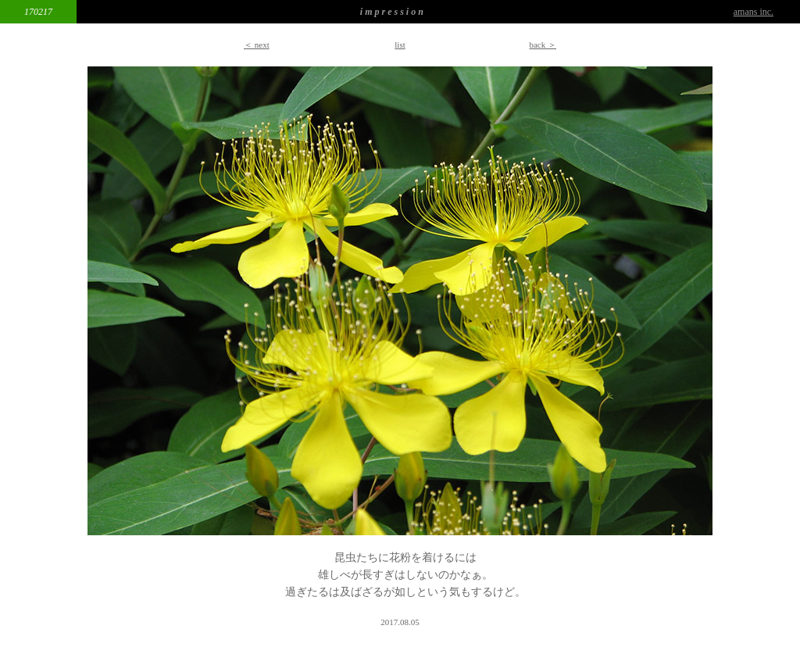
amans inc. (754, 12)
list (400, 45)
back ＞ (543, 45)
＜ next (257, 45)
